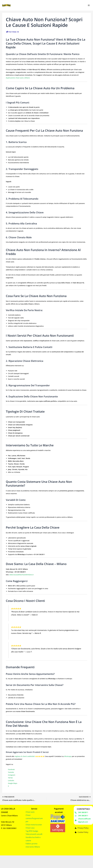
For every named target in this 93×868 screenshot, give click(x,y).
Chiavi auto (30, 812)
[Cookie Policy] (82, 832)
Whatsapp (68, 756)
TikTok (10, 778)
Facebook (11, 769)
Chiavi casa (30, 828)
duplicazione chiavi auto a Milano (18, 78)
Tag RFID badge (32, 831)
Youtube (11, 772)
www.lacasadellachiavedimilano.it (21, 575)
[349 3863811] (81, 812)
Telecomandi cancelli (34, 834)
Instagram (12, 775)
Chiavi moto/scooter (34, 824)
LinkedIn (11, 781)
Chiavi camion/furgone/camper (34, 818)
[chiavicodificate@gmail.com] (83, 820)
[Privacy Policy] (82, 828)
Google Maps (13, 783)
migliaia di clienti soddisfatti (25, 756)
